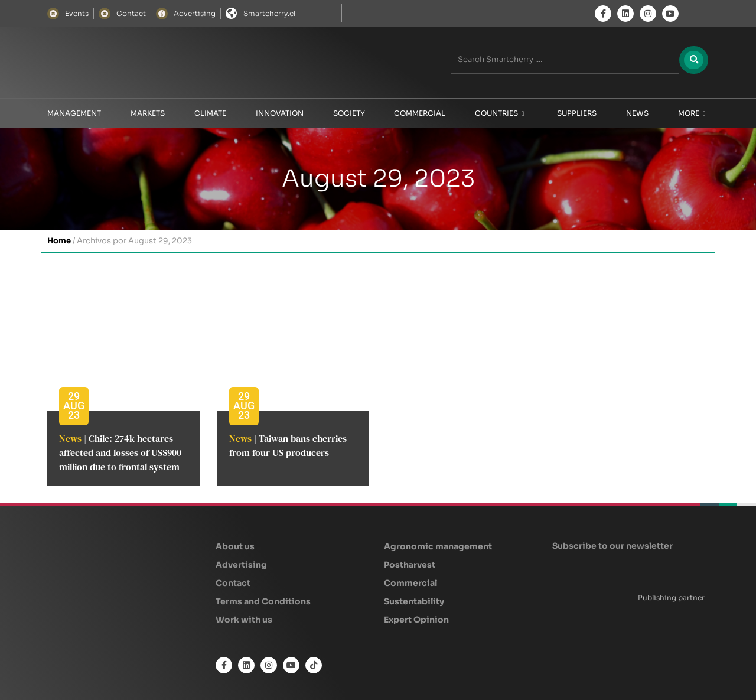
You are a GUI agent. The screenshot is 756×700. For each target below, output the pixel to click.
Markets (148, 113)
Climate (210, 113)
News (637, 113)
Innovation (280, 113)
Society (349, 113)
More (692, 114)
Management (74, 113)
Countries (499, 114)
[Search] (692, 60)
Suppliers (577, 113)
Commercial (420, 113)
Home (59, 241)
